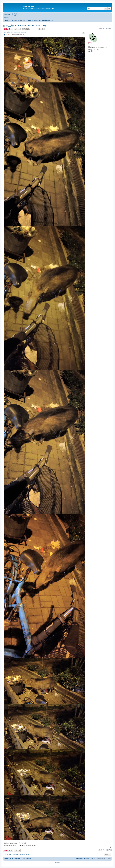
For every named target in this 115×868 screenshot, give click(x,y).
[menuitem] (14, 14)
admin (90, 43)
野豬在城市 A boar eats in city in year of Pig (25, 26)
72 (91, 46)
